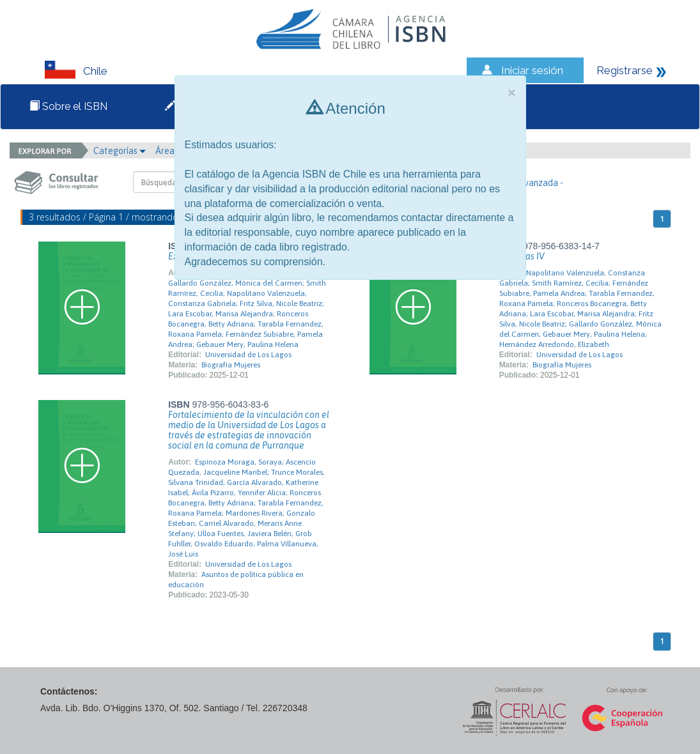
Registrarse (625, 70)
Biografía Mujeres (231, 365)
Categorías (120, 151)
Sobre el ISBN (68, 106)
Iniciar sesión (532, 70)
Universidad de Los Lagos (248, 355)
